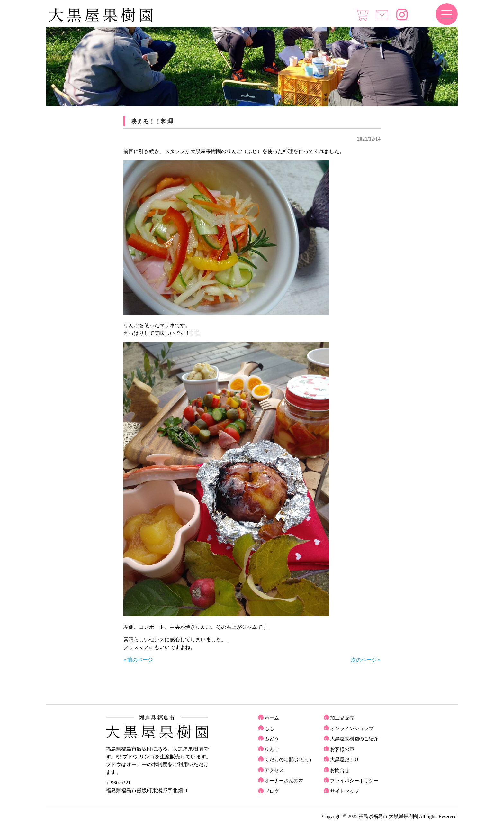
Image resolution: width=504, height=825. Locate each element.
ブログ (272, 791)
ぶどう (272, 739)
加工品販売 (342, 718)
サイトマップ (345, 791)
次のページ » (366, 660)
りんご (272, 749)
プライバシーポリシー (354, 781)
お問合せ (340, 770)
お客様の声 (342, 749)
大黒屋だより (345, 760)
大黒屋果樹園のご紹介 (354, 739)
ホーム (272, 718)
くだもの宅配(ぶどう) (288, 760)
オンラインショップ (352, 729)
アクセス (274, 770)
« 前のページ (138, 660)
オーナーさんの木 (284, 781)
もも (269, 729)
